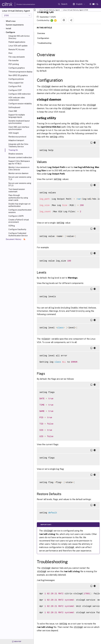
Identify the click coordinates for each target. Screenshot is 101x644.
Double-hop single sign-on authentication (19, 205)
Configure (10, 32)
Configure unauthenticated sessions (20, 211)
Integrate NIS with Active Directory (19, 37)
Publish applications (17, 42)
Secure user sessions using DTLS (20, 184)
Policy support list (16, 83)
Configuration (45, 38)
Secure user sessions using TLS (20, 178)
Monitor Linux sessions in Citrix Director (19, 168)
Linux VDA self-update (18, 46)
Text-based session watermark (17, 190)
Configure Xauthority (17, 229)
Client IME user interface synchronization (19, 128)
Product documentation (22, 4)
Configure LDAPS (16, 216)
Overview (43, 33)
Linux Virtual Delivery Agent (49, 10)
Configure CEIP (15, 90)
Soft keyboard (14, 107)
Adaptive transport (16, 140)
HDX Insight (14, 133)
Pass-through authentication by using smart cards (18, 198)
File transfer (14, 61)
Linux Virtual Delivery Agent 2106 (75, 10)
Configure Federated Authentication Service (18, 234)
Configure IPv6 (15, 86)
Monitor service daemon (18, 173)
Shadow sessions (16, 154)
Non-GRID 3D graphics (18, 75)
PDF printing (14, 64)
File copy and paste (17, 57)
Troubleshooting (46, 43)
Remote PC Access (17, 50)
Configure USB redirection (20, 94)
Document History (16, 239)
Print (10, 53)
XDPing (12, 226)
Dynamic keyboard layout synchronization (19, 122)
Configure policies (16, 79)
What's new (11, 21)
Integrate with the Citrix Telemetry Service (18, 145)
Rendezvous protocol (17, 137)
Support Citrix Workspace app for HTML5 (19, 162)
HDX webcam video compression (17, 99)
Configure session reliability (20, 104)
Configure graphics (17, 68)
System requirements (15, 25)
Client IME (13, 111)
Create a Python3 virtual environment (19, 221)
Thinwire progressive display (20, 72)
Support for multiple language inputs (17, 116)
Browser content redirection (20, 157)
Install (8, 28)
